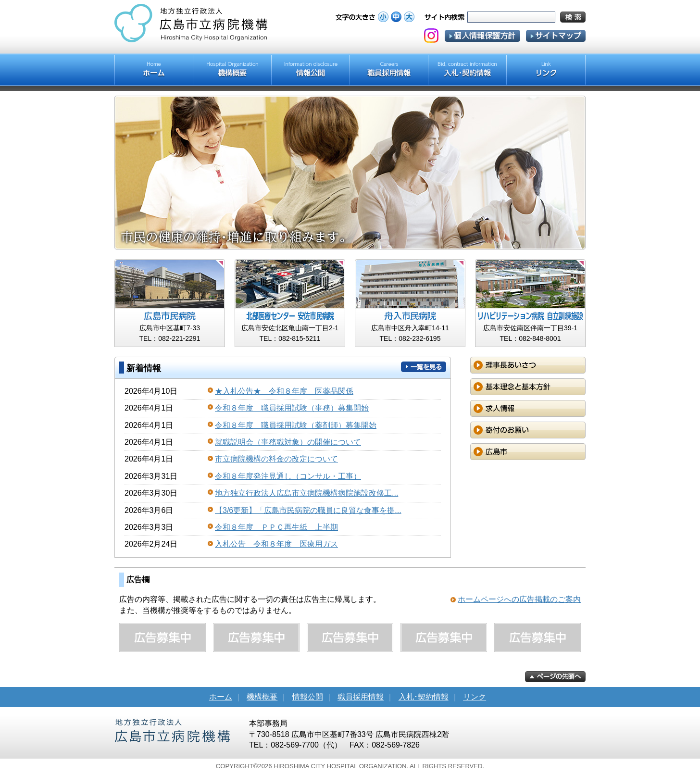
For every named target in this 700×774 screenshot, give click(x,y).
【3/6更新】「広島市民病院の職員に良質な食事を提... (308, 510)
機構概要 (262, 697)
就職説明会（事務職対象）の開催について (288, 442)
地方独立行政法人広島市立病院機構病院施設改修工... (306, 493)
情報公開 (308, 697)
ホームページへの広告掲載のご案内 (519, 599)
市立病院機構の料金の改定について (276, 459)
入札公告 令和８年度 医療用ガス (276, 544)
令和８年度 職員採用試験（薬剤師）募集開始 (296, 425)
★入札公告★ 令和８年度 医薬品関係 (284, 391)
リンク (475, 697)
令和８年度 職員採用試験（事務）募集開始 (292, 408)
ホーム (221, 697)
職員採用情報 (361, 697)
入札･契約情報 (424, 697)
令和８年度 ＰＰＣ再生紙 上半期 (276, 527)
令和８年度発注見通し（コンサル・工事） (288, 476)
